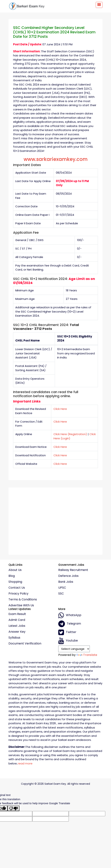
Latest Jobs (17, 626)
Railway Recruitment (73, 570)
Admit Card (17, 620)
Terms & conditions (23, 599)
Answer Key (17, 632)
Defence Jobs (68, 576)
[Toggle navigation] (99, 5)
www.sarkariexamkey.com (56, 159)
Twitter (67, 632)
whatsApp (70, 615)
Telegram (70, 624)
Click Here (60, 409)
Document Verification (25, 644)
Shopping (15, 582)
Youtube (68, 641)
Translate (87, 655)
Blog (12, 576)
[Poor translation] (13, 808)
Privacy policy (18, 594)
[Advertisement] (55, 520)
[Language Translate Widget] (74, 649)
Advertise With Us (21, 605)
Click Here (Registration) (70, 434)
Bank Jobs (66, 582)
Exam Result (17, 614)
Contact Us (17, 588)
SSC (61, 594)
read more (25, 763)
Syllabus (14, 638)
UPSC (62, 588)
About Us (15, 570)
